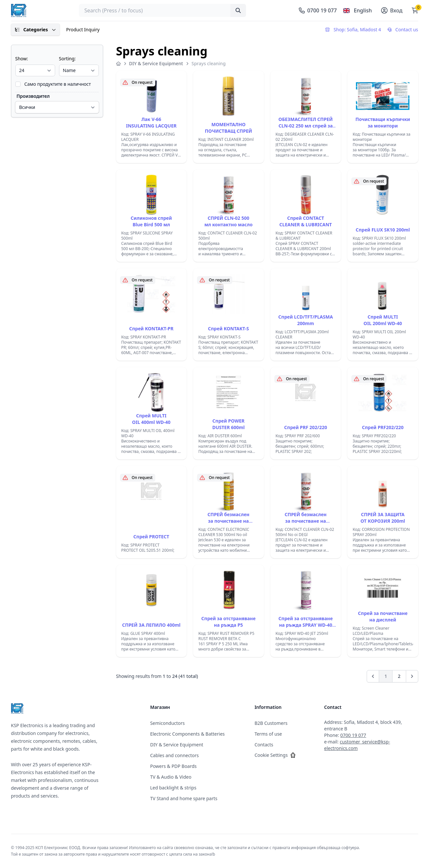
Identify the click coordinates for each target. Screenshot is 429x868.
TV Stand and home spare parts (184, 798)
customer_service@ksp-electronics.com (357, 745)
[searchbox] (162, 10)
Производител (33, 96)
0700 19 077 (353, 735)
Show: (22, 59)
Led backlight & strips (173, 788)
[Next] (412, 676)
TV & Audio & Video (171, 777)
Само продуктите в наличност (58, 84)
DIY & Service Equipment (156, 63)
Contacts (264, 745)
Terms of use (268, 734)
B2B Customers (271, 723)
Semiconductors (167, 723)
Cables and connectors (174, 755)
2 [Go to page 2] (399, 676)
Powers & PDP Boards (173, 766)
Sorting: (68, 59)
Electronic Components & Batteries (187, 734)
